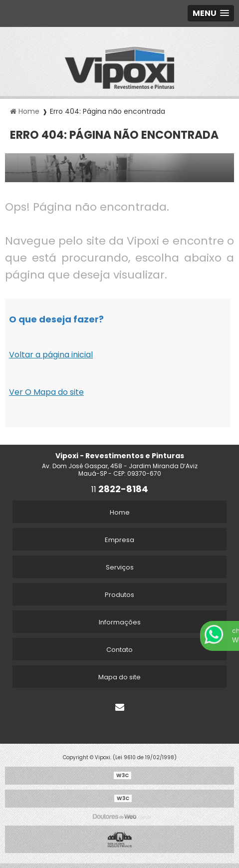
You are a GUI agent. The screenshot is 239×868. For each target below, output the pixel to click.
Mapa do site (119, 677)
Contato (119, 650)
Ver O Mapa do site (46, 392)
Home (120, 512)
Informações (120, 622)
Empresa (119, 540)
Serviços (120, 567)
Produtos (119, 595)
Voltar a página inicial (51, 355)
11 (120, 489)
